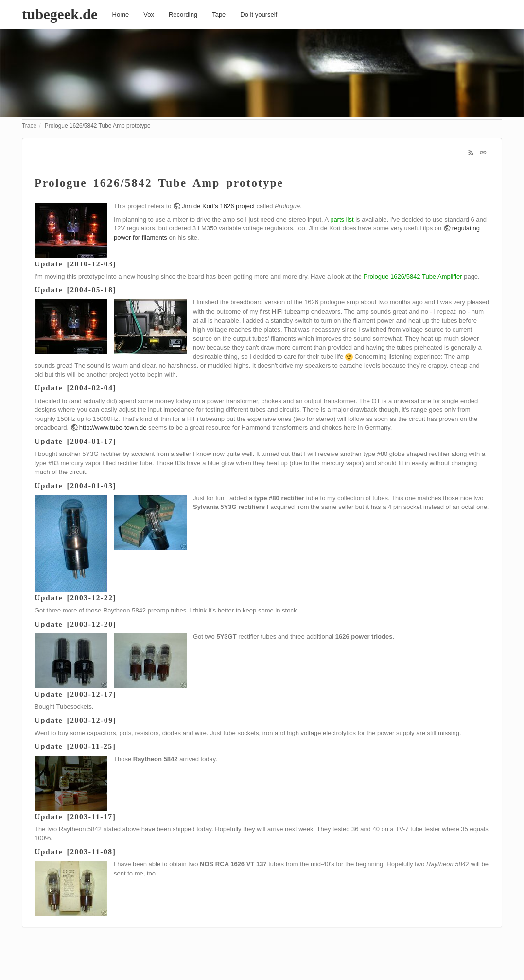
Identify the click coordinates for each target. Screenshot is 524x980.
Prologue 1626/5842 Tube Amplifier (412, 276)
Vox (149, 14)
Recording (183, 14)
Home (121, 14)
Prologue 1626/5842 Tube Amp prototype (98, 126)
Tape (219, 14)
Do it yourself (259, 14)
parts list (342, 219)
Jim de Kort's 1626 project (218, 206)
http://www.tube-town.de (113, 428)
